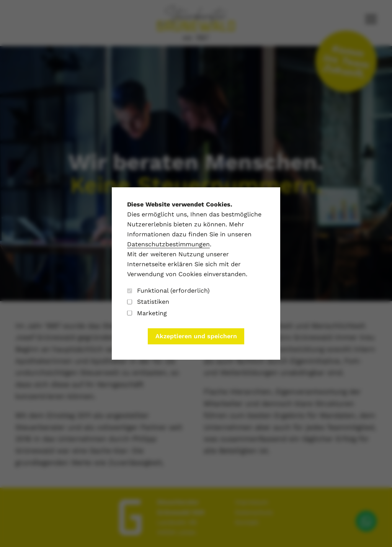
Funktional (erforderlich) (168, 291)
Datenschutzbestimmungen (168, 244)
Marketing (147, 313)
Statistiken (148, 302)
